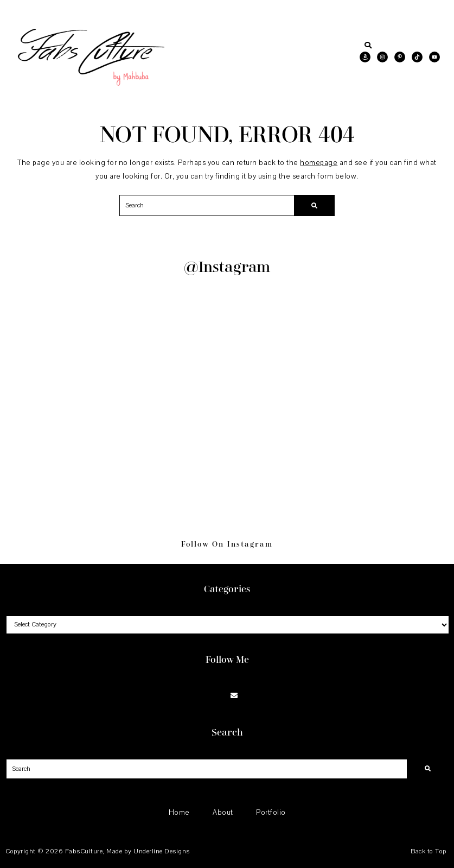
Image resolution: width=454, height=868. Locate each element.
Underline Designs (162, 851)
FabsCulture (84, 851)
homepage (319, 163)
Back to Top (429, 851)
